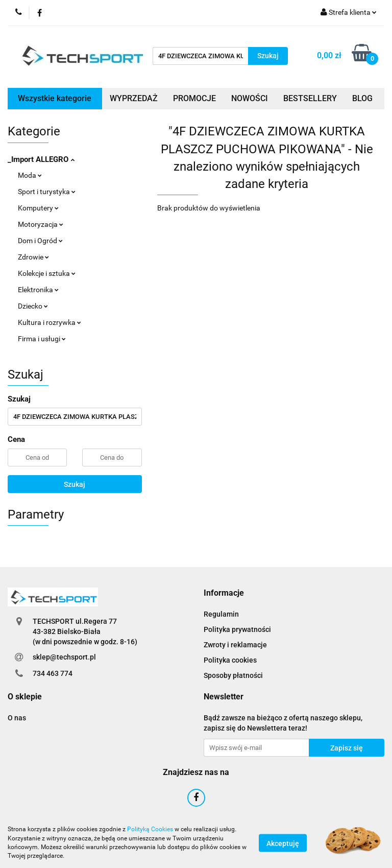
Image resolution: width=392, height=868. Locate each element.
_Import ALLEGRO (41, 159)
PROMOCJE (194, 98)
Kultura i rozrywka (50, 322)
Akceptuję (283, 843)
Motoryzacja (41, 224)
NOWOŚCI (250, 98)
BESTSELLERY (310, 98)
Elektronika (38, 290)
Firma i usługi (42, 339)
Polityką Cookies (150, 829)
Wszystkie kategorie (55, 98)
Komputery (38, 208)
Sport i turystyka (47, 192)
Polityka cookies (230, 660)
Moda (30, 175)
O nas (17, 718)
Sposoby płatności (233, 675)
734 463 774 (53, 673)
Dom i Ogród (40, 241)
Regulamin (221, 614)
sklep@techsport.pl (64, 657)
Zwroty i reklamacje (235, 645)
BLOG (362, 98)
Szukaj (75, 484)
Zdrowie (33, 257)
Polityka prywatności (237, 629)
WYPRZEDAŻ (134, 98)
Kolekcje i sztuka (47, 273)
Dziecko (33, 306)
